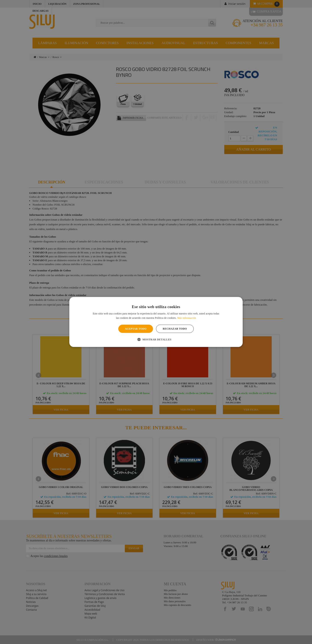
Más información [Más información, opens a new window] (187, 318)
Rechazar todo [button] (175, 329)
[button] (156, 340)
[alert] (156, 322)
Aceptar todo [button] (136, 329)
